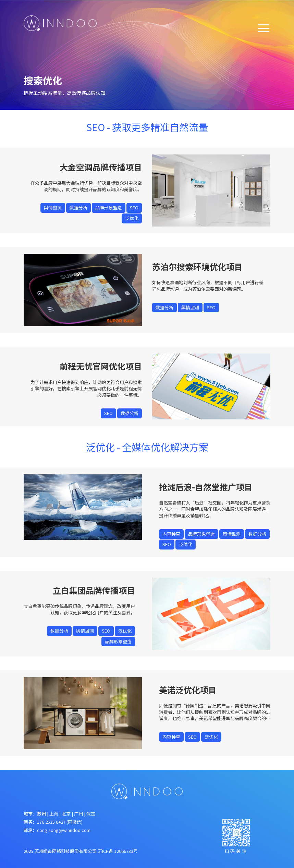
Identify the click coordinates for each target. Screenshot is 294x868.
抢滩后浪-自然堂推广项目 (206, 487)
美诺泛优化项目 (188, 690)
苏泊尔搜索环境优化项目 (197, 267)
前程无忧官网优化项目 (101, 366)
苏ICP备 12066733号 (118, 851)
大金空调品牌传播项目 (101, 167)
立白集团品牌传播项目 (94, 590)
